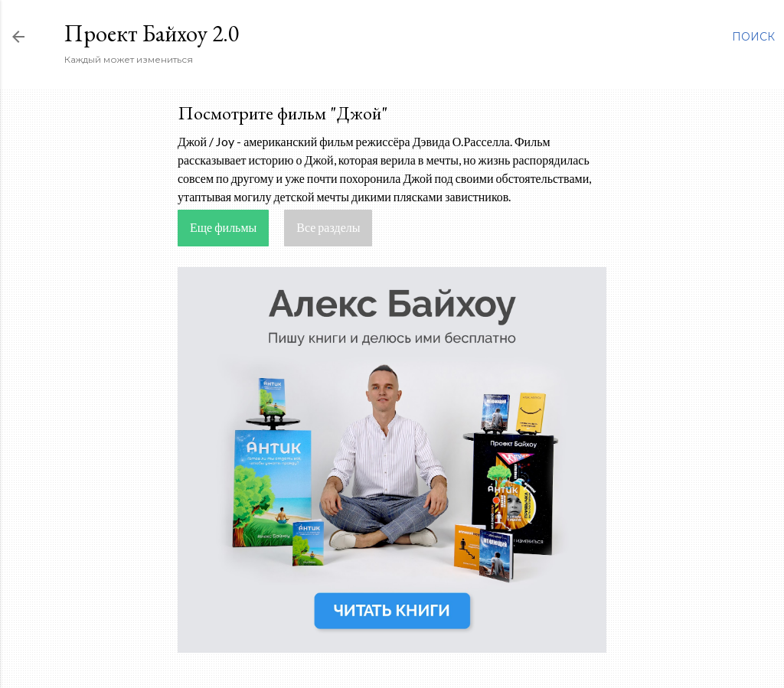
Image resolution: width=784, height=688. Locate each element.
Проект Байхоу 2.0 (152, 33)
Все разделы (328, 227)
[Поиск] (753, 37)
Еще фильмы (223, 227)
